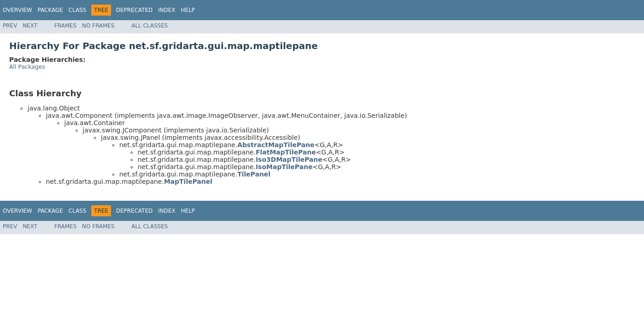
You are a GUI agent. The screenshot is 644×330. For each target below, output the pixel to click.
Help (188, 10)
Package (50, 10)
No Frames (98, 26)
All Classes (150, 26)
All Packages (27, 67)
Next (30, 26)
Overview (17, 10)
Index (167, 10)
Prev (10, 26)
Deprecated (134, 10)
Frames (65, 26)
